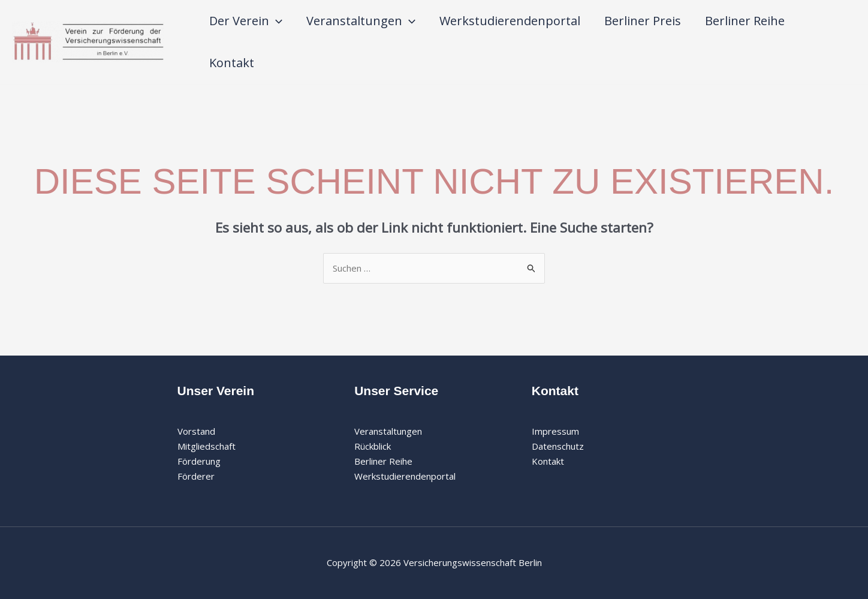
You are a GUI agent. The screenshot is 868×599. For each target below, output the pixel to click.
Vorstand (196, 431)
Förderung (199, 461)
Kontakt (232, 63)
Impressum (555, 431)
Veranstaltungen (361, 21)
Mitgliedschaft (207, 446)
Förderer (196, 476)
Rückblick (373, 446)
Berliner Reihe (745, 21)
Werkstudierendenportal (510, 21)
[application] (276, 21)
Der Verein (246, 21)
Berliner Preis (643, 21)
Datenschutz (558, 446)
